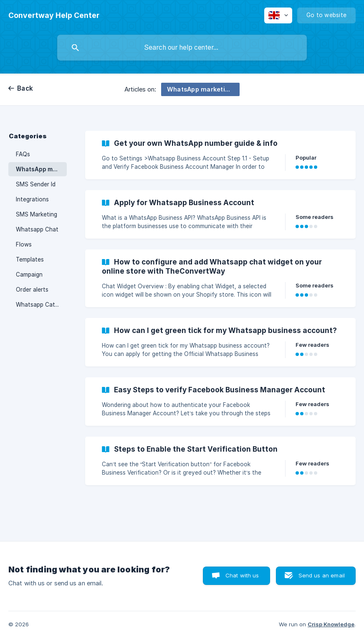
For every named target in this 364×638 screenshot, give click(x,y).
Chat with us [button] (242, 575)
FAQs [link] (23, 154)
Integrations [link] (32, 199)
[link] (220, 155)
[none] (54, 15)
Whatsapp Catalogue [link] (41, 305)
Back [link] (25, 88)
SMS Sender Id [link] (36, 184)
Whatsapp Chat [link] (37, 229)
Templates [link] (30, 259)
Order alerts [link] (32, 290)
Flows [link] (24, 244)
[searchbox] (182, 48)
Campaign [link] (29, 275)
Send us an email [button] (322, 575)
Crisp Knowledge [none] (331, 624)
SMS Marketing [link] (37, 214)
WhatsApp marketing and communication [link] (41, 169)
